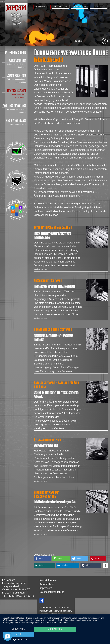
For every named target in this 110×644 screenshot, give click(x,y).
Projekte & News (80, 7)
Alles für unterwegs (18, 124)
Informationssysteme (14, 90)
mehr (92, 634)
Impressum (46, 588)
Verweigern (18, 634)
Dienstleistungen (61, 7)
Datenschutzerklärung (52, 592)
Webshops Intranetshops (14, 105)
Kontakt (98, 7)
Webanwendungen (14, 60)
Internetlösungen (42, 7)
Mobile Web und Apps (16, 120)
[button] (43, 559)
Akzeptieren (55, 634)
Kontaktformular (48, 580)
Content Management (14, 75)
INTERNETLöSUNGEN (16, 52)
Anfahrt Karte (47, 584)
